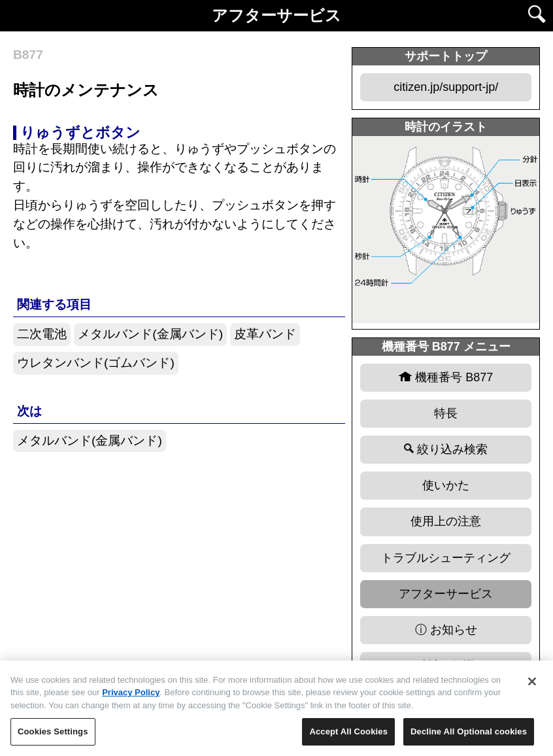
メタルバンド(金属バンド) (150, 334)
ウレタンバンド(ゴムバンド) (96, 363)
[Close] (532, 686)
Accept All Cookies (348, 737)
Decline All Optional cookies (469, 737)
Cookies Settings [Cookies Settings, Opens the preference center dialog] (53, 737)
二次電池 (42, 334)
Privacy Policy (131, 697)
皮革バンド (265, 334)
